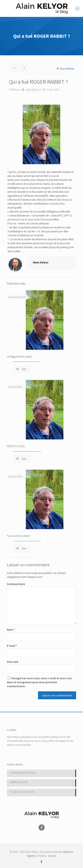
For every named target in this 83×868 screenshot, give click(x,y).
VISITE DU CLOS (16, 446)
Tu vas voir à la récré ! (19, 536)
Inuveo (52, 856)
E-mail (12, 646)
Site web (13, 662)
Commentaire (16, 584)
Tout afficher (65, 69)
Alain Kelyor (32, 90)
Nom (11, 630)
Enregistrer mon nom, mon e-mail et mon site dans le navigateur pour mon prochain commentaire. (39, 682)
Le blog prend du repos (19, 357)
